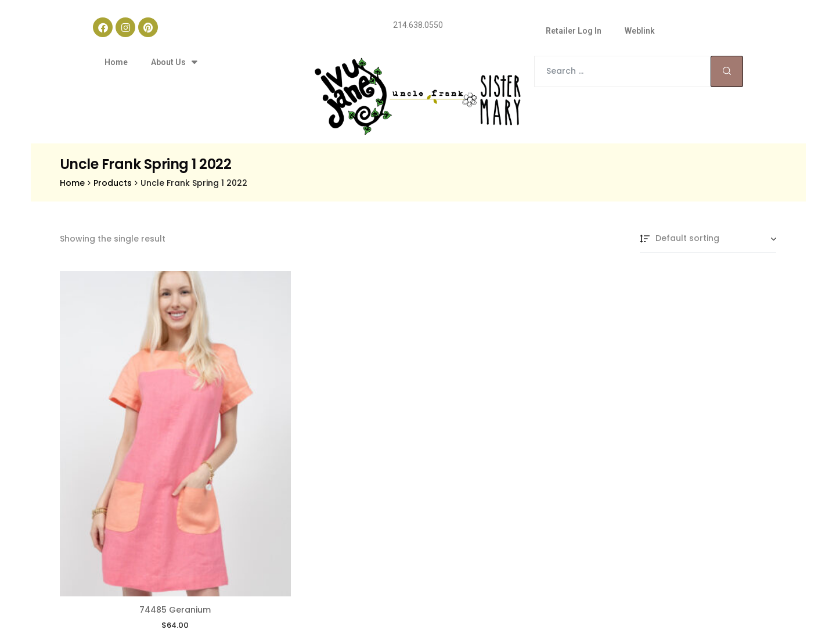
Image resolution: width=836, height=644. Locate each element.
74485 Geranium (175, 556)
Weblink (640, 31)
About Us (174, 62)
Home (116, 62)
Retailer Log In (574, 31)
